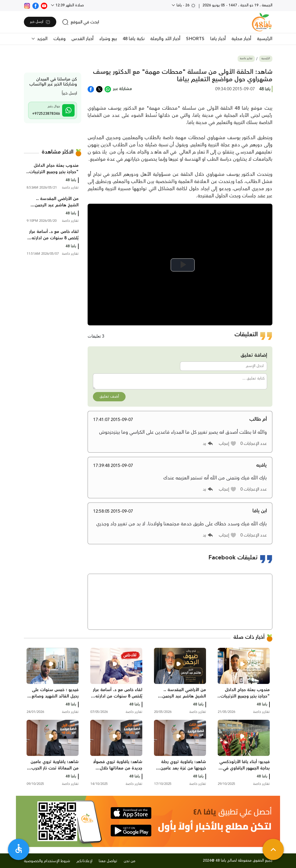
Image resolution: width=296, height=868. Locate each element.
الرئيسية (265, 39)
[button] (228, 444)
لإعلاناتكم (84, 861)
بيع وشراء (108, 39)
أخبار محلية (241, 39)
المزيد (42, 39)
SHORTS (195, 39)
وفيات (59, 39)
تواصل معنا (108, 861)
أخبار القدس (82, 39)
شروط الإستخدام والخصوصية (47, 861)
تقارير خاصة (246, 59)
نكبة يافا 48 (134, 39)
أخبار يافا (218, 39)
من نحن (130, 861)
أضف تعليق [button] (109, 397)
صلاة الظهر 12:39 (69, 5)
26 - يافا (186, 5)
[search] (81, 22)
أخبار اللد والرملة (165, 39)
